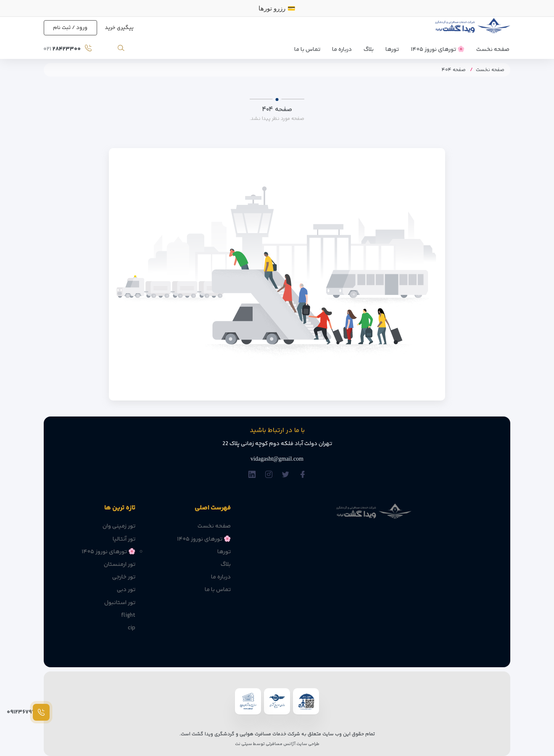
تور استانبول (120, 603)
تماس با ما (307, 50)
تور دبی (126, 590)
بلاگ (369, 50)
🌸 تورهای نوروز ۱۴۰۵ (438, 50)
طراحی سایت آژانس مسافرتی (292, 744)
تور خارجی (124, 577)
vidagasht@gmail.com (277, 459)
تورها (392, 50)
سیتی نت (244, 744)
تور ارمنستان (120, 565)
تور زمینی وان (119, 526)
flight (128, 615)
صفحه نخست (493, 50)
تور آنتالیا (124, 539)
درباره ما (342, 50)
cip (132, 628)
